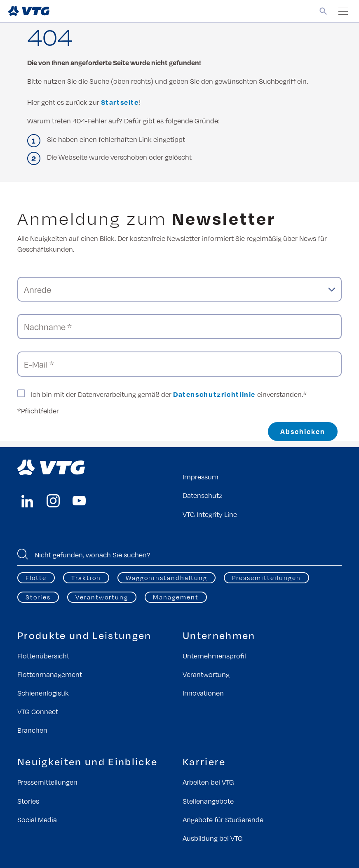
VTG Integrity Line (210, 514)
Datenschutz (203, 495)
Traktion (86, 578)
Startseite (120, 102)
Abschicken (303, 431)
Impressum (201, 477)
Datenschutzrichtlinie (214, 394)
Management (176, 597)
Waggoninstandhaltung (167, 578)
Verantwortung (102, 597)
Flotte (36, 578)
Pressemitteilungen (266, 578)
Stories (38, 597)
